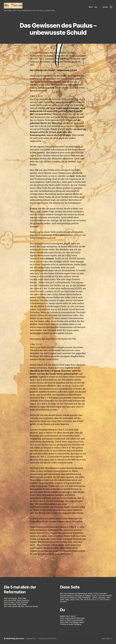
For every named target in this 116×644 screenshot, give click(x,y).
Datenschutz (32, 639)
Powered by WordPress (49, 639)
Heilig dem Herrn (18, 639)
